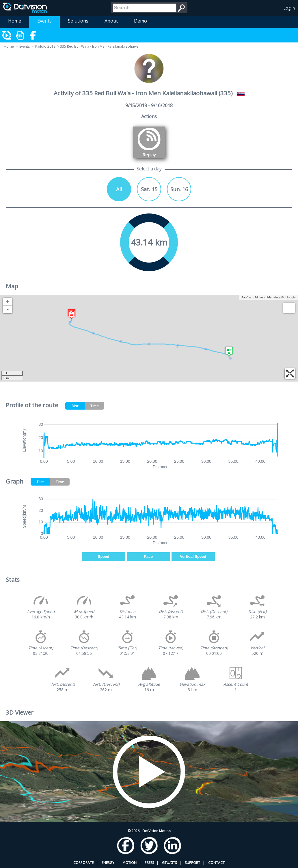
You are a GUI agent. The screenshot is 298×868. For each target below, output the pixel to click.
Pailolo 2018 (45, 46)
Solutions (78, 21)
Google (291, 297)
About (111, 21)
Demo (140, 21)
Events (44, 21)
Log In (289, 8)
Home (15, 21)
